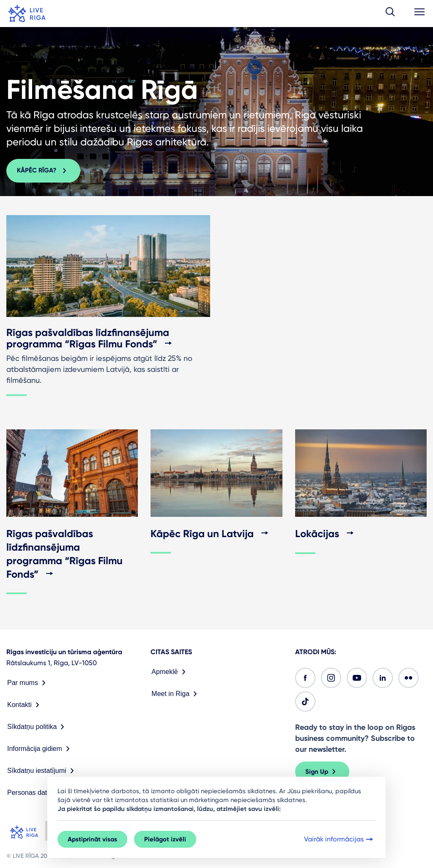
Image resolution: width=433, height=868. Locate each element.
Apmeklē (170, 672)
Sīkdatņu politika (37, 727)
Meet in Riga (176, 694)
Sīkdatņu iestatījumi (42, 771)
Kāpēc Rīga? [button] (43, 171)
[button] (390, 14)
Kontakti (25, 705)
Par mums (28, 683)
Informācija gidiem (40, 749)
